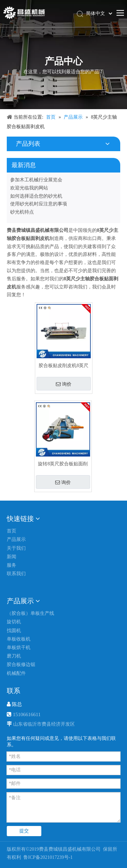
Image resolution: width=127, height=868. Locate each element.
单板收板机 (19, 639)
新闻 (12, 557)
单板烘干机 (19, 648)
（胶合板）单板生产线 (30, 613)
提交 (24, 831)
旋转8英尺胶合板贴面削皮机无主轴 (63, 464)
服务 (12, 565)
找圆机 (14, 631)
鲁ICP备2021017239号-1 (48, 857)
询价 (64, 384)
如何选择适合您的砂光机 (36, 196)
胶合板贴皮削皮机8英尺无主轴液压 (63, 366)
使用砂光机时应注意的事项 (39, 204)
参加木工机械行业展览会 (36, 180)
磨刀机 (14, 656)
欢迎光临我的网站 (29, 188)
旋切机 (14, 622)
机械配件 (16, 673)
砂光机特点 (22, 212)
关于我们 (16, 548)
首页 (12, 531)
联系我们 (16, 574)
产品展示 (16, 539)
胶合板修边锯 (21, 664)
